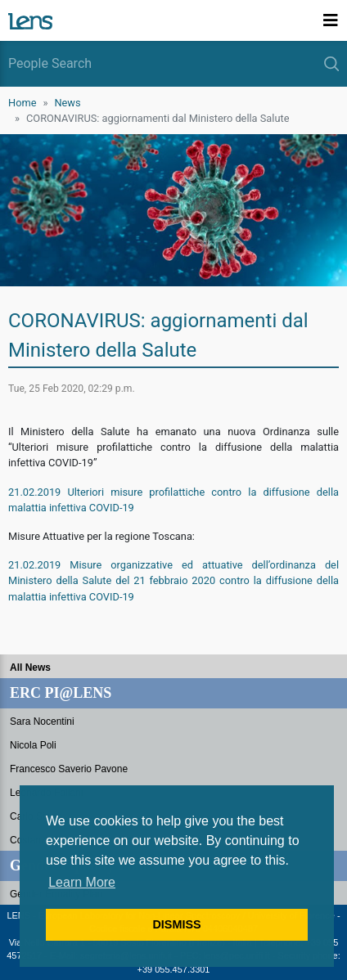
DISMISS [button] (176, 924)
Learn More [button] (82, 882)
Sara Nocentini (42, 722)
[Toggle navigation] (331, 20)
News (67, 103)
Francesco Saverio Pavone (69, 769)
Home (22, 103)
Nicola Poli (33, 745)
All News (30, 668)
